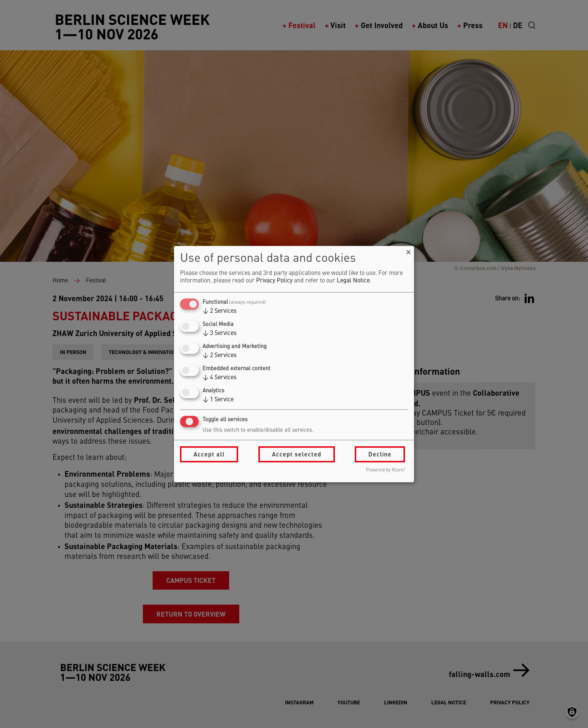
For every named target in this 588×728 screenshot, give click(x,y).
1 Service (218, 400)
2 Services (220, 311)
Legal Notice (353, 281)
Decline (380, 454)
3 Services (220, 333)
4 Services (220, 378)
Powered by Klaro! (385, 470)
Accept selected (297, 454)
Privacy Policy (274, 281)
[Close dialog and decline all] (408, 250)
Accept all (209, 454)
